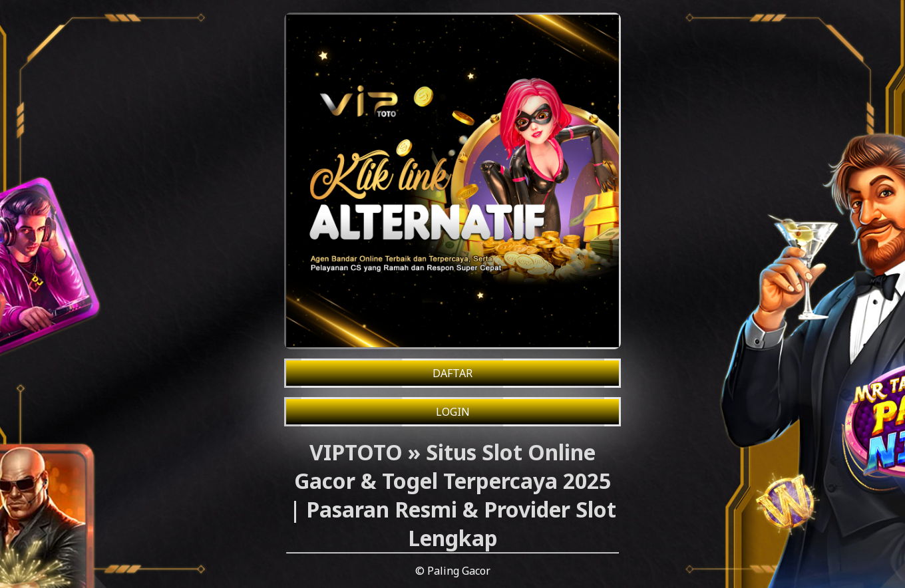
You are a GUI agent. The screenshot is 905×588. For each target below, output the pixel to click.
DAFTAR (452, 373)
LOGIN (453, 412)
